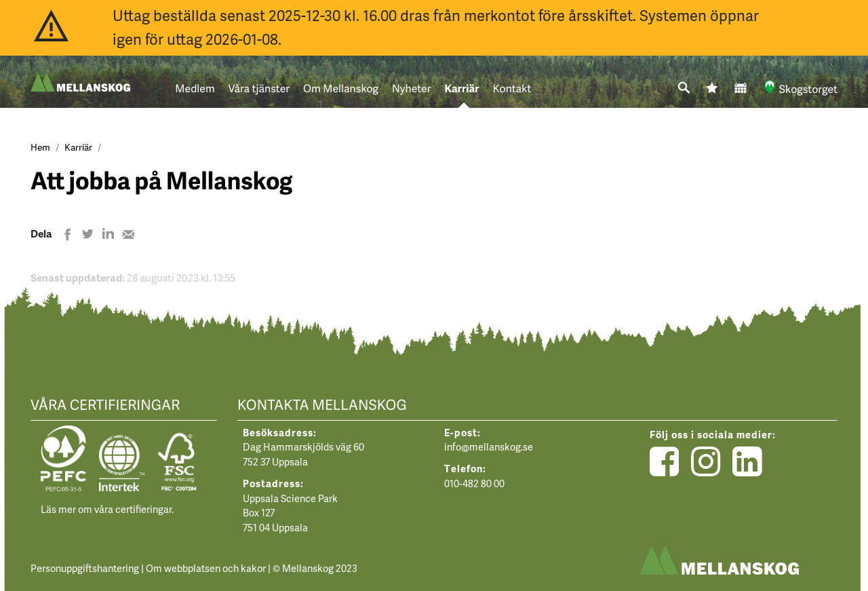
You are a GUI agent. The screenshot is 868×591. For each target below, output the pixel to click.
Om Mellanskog (341, 88)
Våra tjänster (259, 88)
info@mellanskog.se (489, 446)
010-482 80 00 (474, 483)
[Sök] (684, 88)
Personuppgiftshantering (85, 568)
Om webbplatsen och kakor (206, 568)
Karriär (461, 88)
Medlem (195, 88)
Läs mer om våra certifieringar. (107, 509)
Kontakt (512, 88)
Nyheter (411, 88)
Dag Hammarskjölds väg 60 (303, 446)
